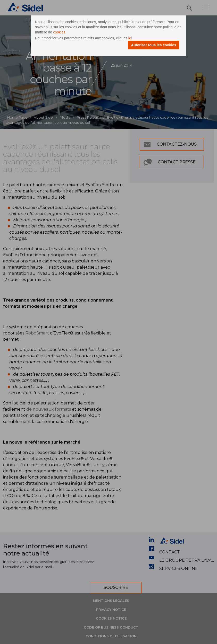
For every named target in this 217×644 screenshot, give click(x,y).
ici (130, 38)
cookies (59, 32)
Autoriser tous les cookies (153, 45)
